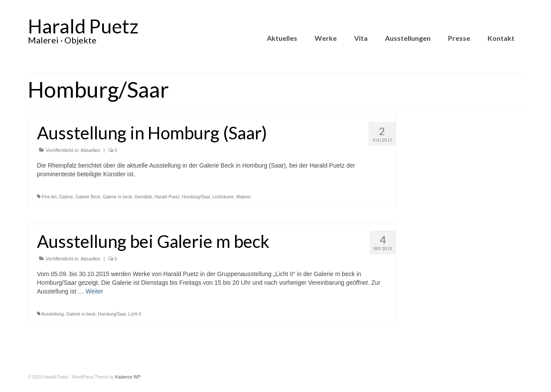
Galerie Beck (88, 197)
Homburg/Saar (196, 197)
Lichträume (223, 197)
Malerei (244, 197)
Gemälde (143, 197)
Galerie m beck (117, 197)
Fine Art (49, 197)
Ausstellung (53, 314)
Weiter (94, 291)
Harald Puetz (83, 26)
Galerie (66, 197)
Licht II (134, 314)
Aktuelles (91, 150)
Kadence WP (128, 377)
